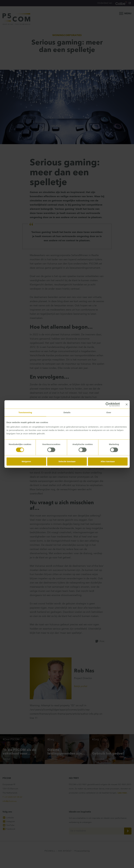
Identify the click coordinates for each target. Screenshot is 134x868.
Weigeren (26, 461)
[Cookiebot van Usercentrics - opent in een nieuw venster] (108, 404)
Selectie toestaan (67, 461)
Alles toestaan (108, 461)
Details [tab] (67, 412)
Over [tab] (109, 412)
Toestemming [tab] (25, 412)
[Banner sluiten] (127, 404)
